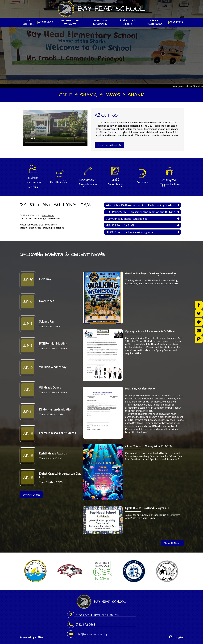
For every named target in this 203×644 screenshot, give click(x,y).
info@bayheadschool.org (92, 634)
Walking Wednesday (53, 367)
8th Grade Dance (50, 387)
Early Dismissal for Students (58, 433)
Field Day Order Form (140, 389)
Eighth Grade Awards (53, 453)
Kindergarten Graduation (56, 409)
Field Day (45, 279)
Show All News (172, 543)
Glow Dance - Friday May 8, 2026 (148, 446)
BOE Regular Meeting (53, 343)
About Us (106, 115)
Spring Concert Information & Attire (150, 331)
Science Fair (47, 321)
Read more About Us (109, 145)
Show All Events (31, 495)
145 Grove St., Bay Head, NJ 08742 (98, 615)
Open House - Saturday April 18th (147, 508)
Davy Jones (47, 301)
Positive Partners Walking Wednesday (150, 274)
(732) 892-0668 (86, 624)
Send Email (48, 215)
